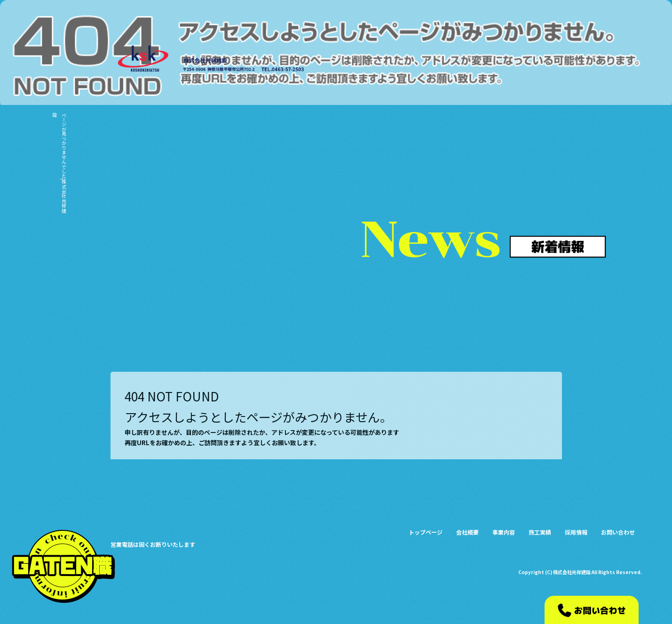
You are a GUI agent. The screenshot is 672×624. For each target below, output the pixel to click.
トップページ (459, 62)
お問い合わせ (618, 62)
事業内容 (522, 62)
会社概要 (492, 62)
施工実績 (553, 62)
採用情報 (583, 62)
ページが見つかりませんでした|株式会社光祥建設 (59, 163)
